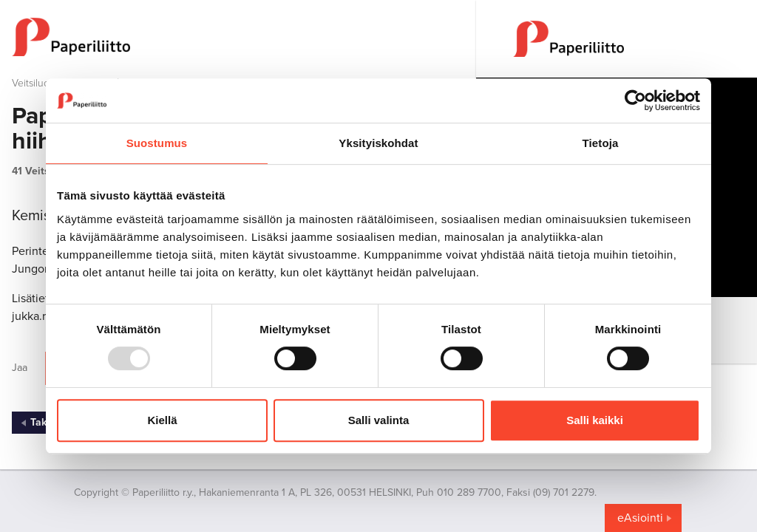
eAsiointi (640, 518)
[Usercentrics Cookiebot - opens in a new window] (635, 100)
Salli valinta (379, 420)
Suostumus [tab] (157, 143)
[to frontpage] (238, 37)
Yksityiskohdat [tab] (378, 143)
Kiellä (162, 420)
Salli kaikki (595, 420)
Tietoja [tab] (601, 143)
